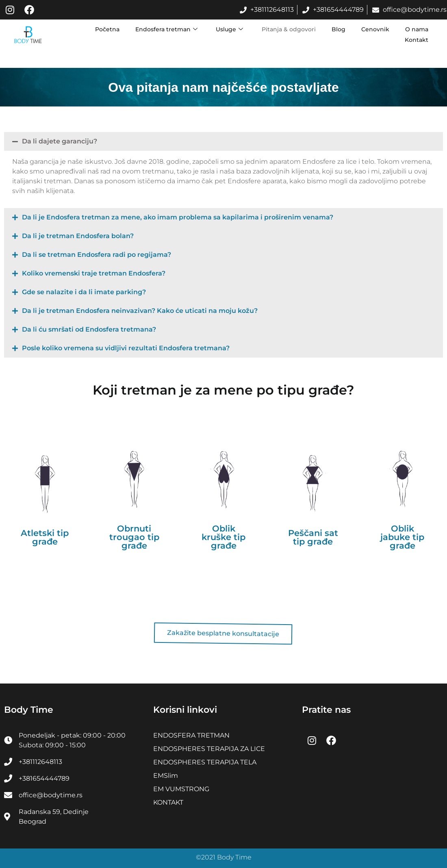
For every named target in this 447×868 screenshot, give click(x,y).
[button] (223, 141)
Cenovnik (375, 29)
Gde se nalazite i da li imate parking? (84, 292)
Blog (338, 29)
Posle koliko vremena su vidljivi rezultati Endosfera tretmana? (126, 348)
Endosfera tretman (165, 29)
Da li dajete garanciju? (60, 141)
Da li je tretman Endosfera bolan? (78, 236)
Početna (105, 29)
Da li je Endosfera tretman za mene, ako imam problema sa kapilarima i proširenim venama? (178, 217)
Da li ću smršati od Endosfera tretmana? (89, 329)
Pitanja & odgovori (288, 29)
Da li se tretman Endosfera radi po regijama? (97, 255)
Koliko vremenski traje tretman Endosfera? (94, 273)
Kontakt (417, 40)
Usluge (228, 29)
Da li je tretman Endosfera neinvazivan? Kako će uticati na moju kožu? (140, 311)
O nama (417, 29)
